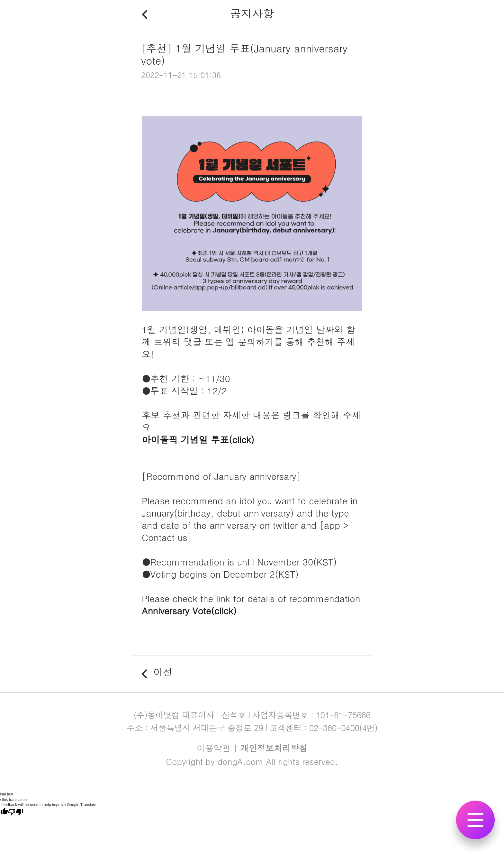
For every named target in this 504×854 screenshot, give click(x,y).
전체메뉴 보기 (475, 826)
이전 (163, 674)
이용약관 (213, 748)
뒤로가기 (144, 14)
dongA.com (241, 761)
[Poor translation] (16, 812)
